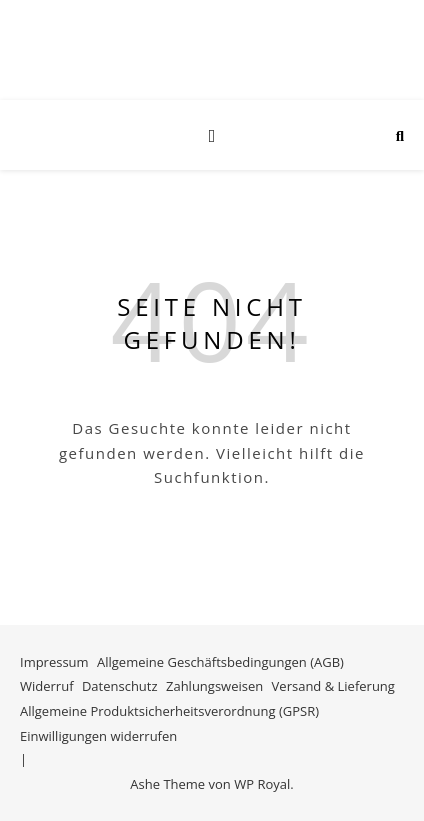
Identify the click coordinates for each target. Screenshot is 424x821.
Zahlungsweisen (214, 686)
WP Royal (262, 784)
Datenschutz (120, 686)
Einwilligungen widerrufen (98, 736)
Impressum (54, 662)
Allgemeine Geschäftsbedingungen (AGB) (220, 662)
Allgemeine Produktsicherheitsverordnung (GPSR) (169, 711)
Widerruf (47, 686)
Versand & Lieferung (333, 686)
